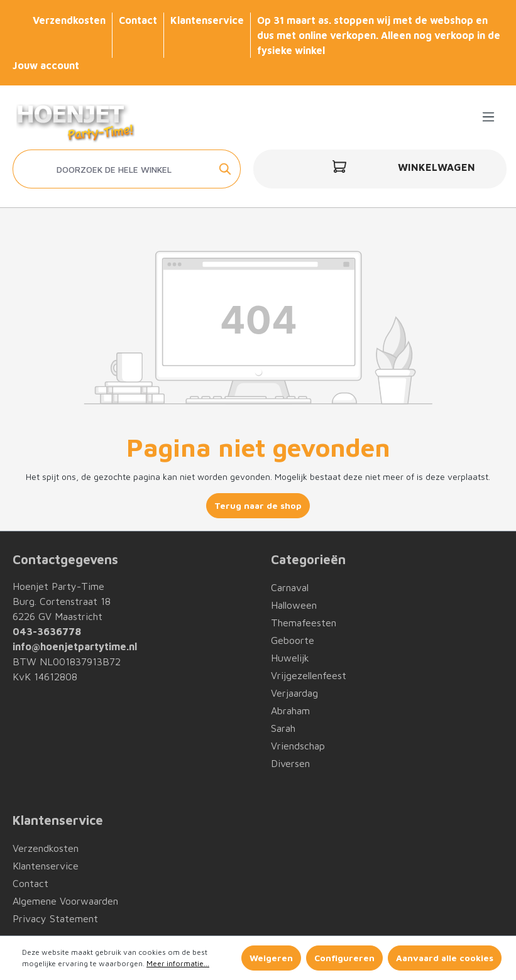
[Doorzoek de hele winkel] (112, 169)
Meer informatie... (178, 963)
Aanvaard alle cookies (445, 958)
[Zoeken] (226, 169)
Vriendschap (298, 746)
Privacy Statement (55, 918)
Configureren (344, 958)
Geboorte (293, 640)
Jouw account (46, 65)
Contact (138, 20)
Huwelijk (290, 658)
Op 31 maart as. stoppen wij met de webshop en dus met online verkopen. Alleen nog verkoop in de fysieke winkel (379, 35)
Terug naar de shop (258, 505)
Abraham (290, 710)
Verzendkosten (69, 20)
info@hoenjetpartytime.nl (75, 646)
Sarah (283, 728)
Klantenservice (207, 20)
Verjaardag (294, 693)
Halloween (294, 605)
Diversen (290, 763)
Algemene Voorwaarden (65, 901)
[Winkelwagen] (380, 169)
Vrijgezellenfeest (309, 675)
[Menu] (488, 117)
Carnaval (290, 587)
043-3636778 (47, 631)
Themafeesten (304, 623)
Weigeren (271, 958)
